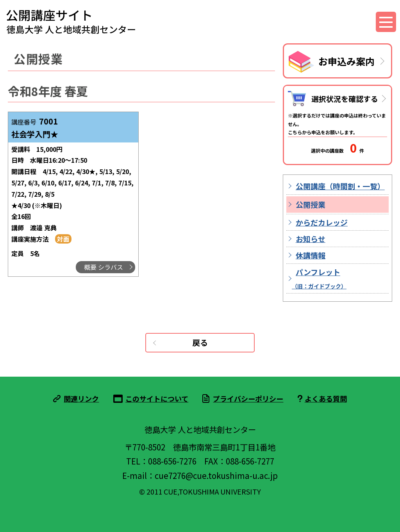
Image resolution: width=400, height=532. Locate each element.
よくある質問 (326, 399)
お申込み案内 (346, 61)
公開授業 (311, 204)
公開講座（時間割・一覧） (340, 186)
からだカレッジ (322, 222)
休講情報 (311, 255)
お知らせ (311, 239)
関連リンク (81, 399)
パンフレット (319, 278)
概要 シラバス (104, 267)
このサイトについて (157, 399)
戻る (200, 343)
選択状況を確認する (345, 99)
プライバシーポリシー (248, 399)
